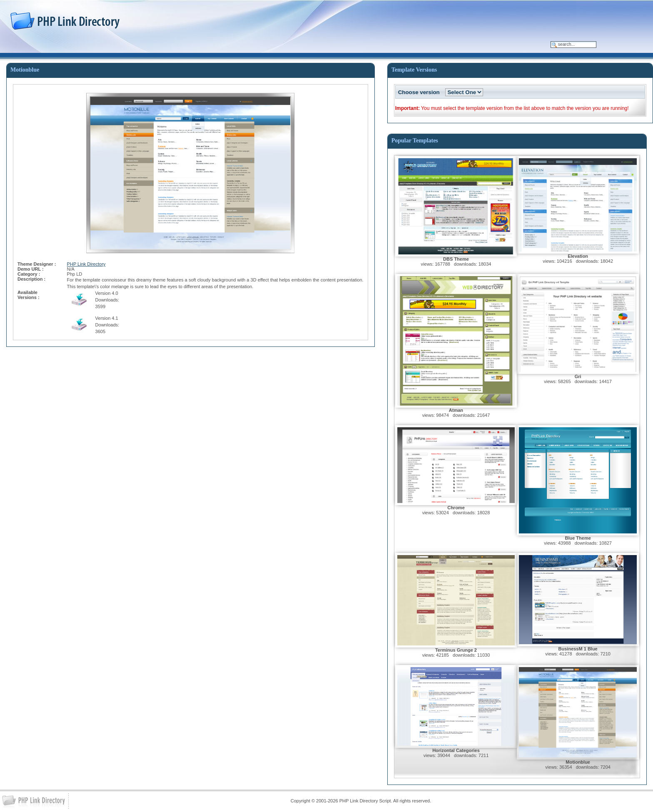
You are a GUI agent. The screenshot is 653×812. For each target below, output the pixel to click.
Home (23, 47)
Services (145, 47)
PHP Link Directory (86, 264)
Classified (102, 47)
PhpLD (61, 47)
